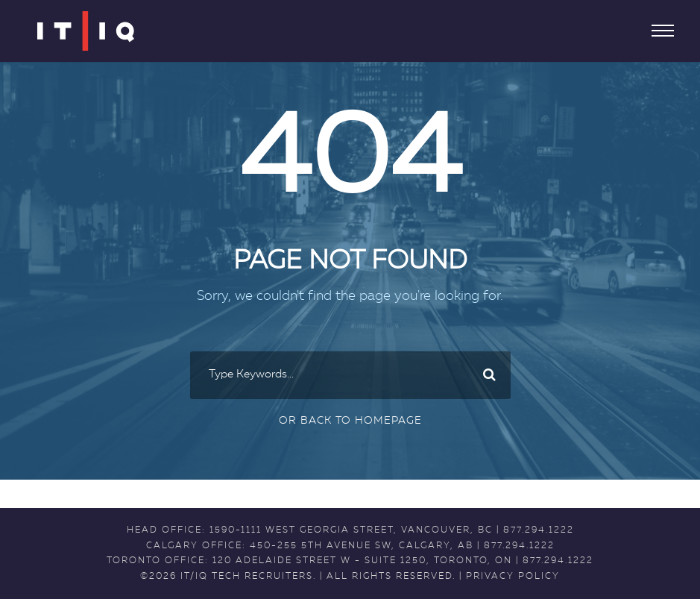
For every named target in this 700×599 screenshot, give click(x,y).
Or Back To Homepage (350, 421)
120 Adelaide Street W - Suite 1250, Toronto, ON (362, 561)
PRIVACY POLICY (513, 577)
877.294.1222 (539, 530)
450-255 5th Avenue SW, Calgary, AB (362, 546)
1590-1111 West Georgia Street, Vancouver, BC (351, 530)
